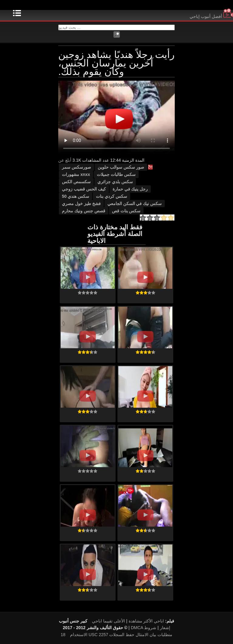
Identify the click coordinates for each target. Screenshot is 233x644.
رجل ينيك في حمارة (130, 189)
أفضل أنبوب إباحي (211, 16)
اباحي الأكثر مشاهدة (146, 621)
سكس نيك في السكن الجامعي (135, 204)
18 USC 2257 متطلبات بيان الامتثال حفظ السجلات (116, 635)
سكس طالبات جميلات (116, 174)
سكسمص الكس (76, 182)
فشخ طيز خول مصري (81, 204)
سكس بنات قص (126, 211)
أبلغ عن (65, 160)
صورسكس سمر (76, 167)
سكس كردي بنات (111, 196)
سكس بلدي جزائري (115, 182)
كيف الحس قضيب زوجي (84, 189)
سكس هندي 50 (76, 196)
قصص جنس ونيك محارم (84, 211)
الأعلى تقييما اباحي (108, 621)
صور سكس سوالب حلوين (121, 167)
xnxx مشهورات (76, 174)
